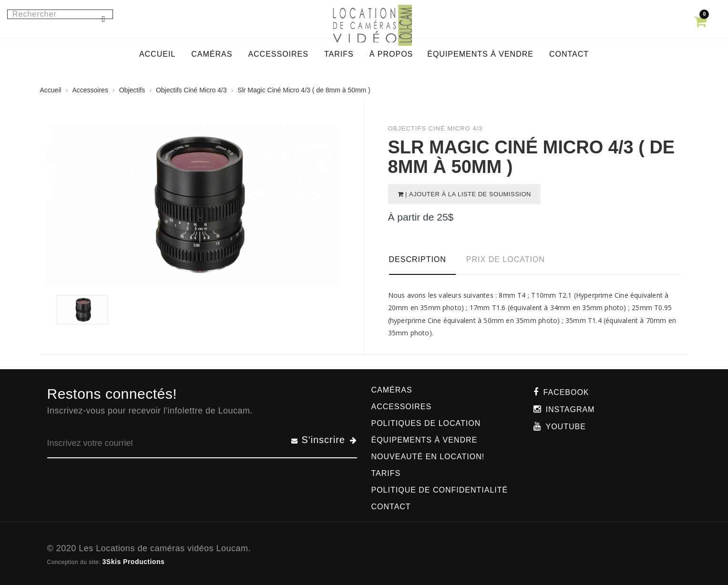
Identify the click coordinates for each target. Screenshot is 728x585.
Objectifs (132, 90)
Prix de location (506, 259)
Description (418, 259)
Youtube (566, 427)
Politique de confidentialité (440, 490)
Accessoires (90, 90)
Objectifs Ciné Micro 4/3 (191, 90)
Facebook (566, 392)
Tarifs (386, 473)
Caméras (392, 390)
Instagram (570, 409)
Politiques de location (426, 423)
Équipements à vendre (425, 440)
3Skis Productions (134, 562)
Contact (391, 507)
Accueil (51, 90)
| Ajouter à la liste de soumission (467, 194)
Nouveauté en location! (428, 457)
